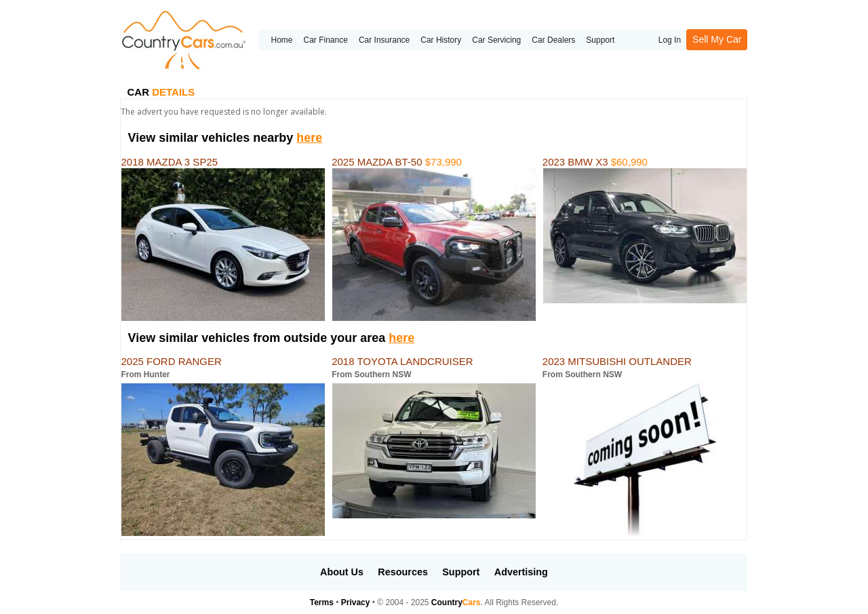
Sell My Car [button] (717, 39)
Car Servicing (496, 40)
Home (281, 40)
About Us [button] (342, 572)
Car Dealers (553, 40)
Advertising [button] (521, 572)
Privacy (356, 602)
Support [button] (461, 572)
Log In (670, 40)
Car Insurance (384, 40)
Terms (322, 602)
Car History (441, 40)
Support (600, 40)
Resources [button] (403, 572)
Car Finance (326, 40)
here (309, 138)
